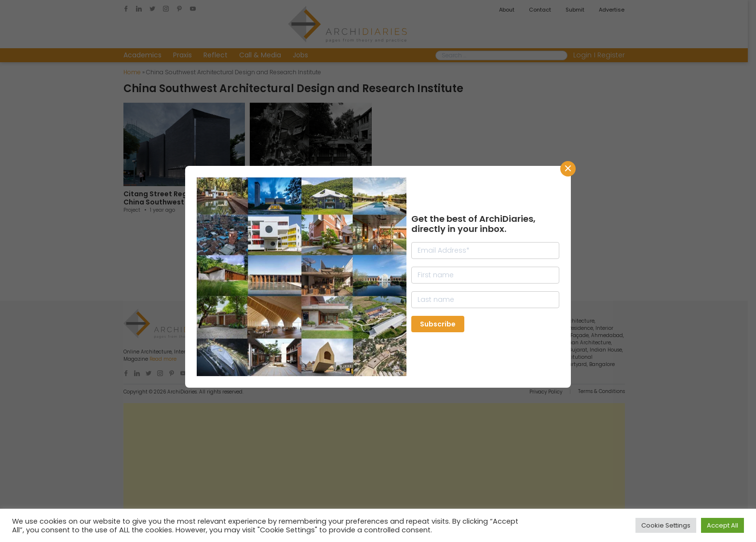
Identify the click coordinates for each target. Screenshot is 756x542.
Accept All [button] (722, 525)
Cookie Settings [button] (666, 525)
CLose (568, 169)
